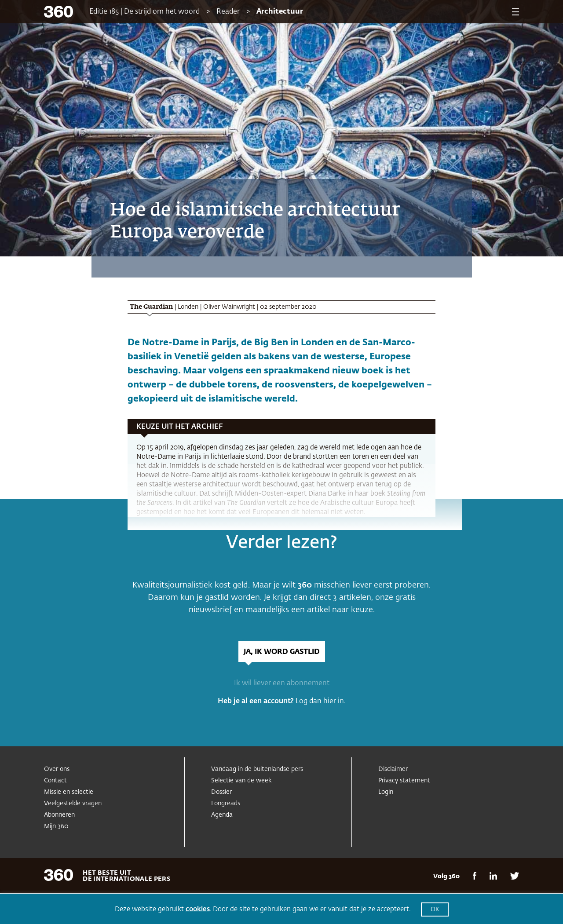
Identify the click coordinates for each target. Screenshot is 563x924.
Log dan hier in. (321, 701)
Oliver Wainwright (229, 307)
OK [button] (435, 910)
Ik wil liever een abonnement (282, 683)
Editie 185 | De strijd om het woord (144, 12)
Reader (228, 12)
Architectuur (280, 12)
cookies (198, 909)
